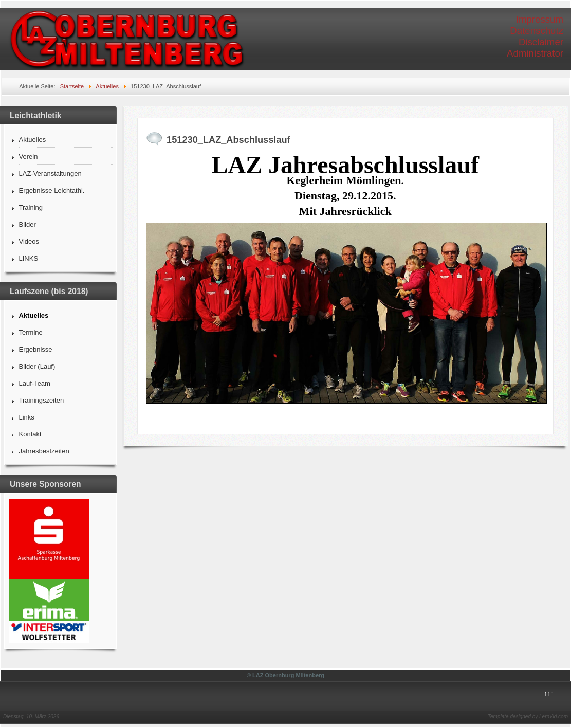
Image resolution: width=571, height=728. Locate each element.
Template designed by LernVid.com (528, 716)
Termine (31, 332)
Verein (29, 157)
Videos (29, 241)
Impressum (540, 19)
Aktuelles (33, 140)
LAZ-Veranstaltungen (50, 174)
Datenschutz (537, 31)
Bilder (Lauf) (37, 366)
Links (27, 417)
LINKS (29, 258)
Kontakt (30, 434)
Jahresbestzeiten (44, 451)
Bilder (27, 224)
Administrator (535, 53)
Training (31, 207)
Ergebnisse (36, 349)
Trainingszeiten (42, 400)
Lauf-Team (35, 383)
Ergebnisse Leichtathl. (52, 190)
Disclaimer (541, 42)
